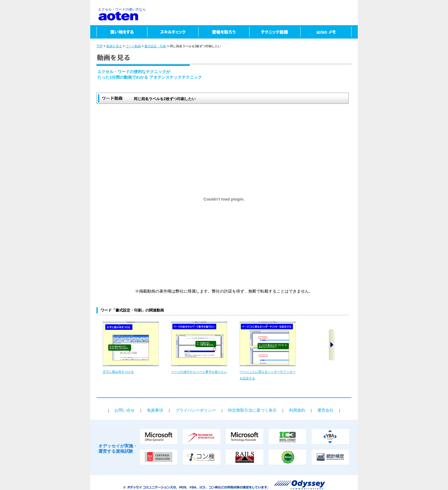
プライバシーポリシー (196, 410)
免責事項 (155, 410)
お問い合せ (125, 410)
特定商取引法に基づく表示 (252, 410)
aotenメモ (329, 32)
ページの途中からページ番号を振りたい (199, 372)
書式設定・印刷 (155, 46)
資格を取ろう (224, 32)
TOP (100, 46)
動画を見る (114, 46)
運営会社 (325, 410)
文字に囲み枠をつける (118, 372)
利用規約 (297, 410)
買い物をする (119, 32)
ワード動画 (133, 46)
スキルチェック (173, 32)
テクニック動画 (275, 32)
